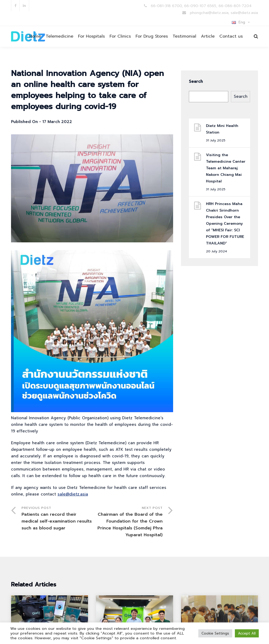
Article (208, 36)
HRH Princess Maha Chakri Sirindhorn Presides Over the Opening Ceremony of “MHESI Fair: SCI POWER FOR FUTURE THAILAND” (225, 224)
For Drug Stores (152, 36)
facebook (15, 6)
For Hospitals (91, 36)
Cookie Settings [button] (215, 633)
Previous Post (57, 518)
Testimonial (184, 36)
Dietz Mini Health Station (222, 129)
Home (35, 36)
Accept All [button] (247, 633)
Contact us (231, 36)
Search (196, 81)
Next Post (127, 522)
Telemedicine (60, 36)
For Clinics (120, 36)
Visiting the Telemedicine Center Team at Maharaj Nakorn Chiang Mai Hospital (226, 168)
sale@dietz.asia (73, 494)
